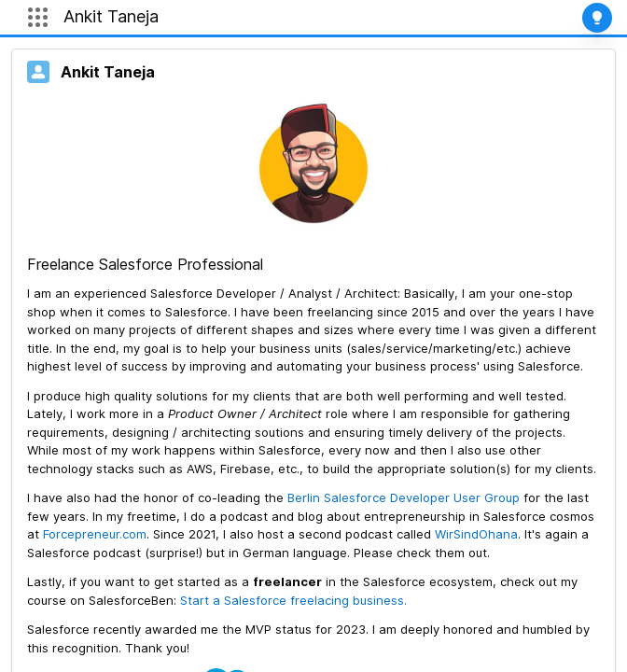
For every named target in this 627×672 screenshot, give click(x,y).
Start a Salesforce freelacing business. (293, 600)
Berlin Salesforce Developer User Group (405, 497)
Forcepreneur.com (95, 534)
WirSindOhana (476, 534)
